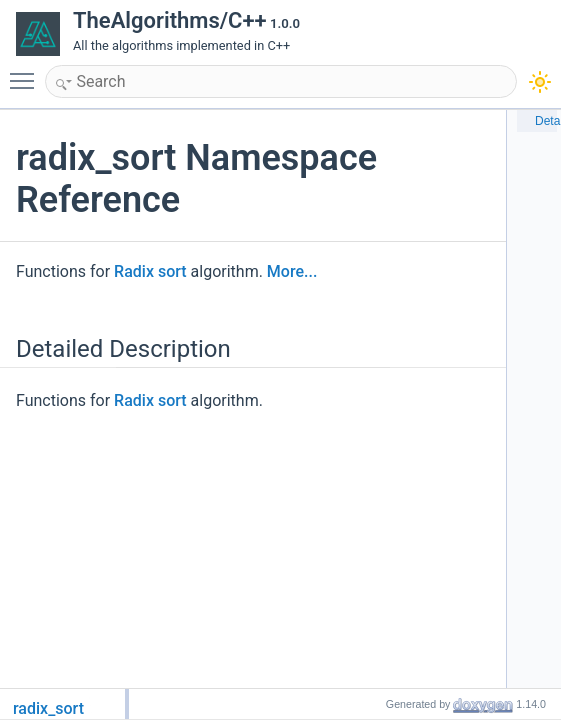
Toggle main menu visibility (27, 72)
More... (292, 271)
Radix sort (150, 271)
